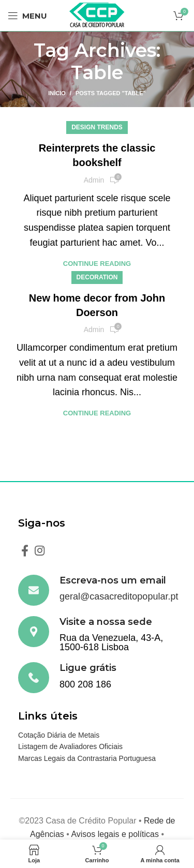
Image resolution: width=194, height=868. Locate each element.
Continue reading (97, 264)
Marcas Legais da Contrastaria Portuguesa (87, 758)
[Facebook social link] (25, 550)
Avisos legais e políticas (115, 834)
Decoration (97, 277)
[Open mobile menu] (27, 16)
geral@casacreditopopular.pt (119, 596)
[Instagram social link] (40, 550)
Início (57, 93)
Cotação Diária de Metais (59, 735)
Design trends (97, 127)
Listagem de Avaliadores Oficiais (70, 746)
